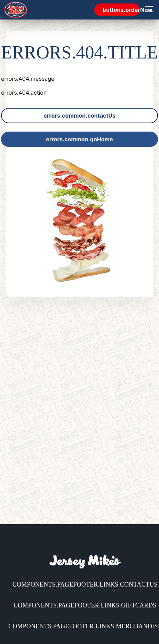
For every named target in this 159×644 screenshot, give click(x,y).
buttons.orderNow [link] (121, 10)
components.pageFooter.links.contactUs (85, 584)
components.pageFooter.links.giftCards (85, 605)
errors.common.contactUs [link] (79, 116)
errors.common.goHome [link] (79, 139)
